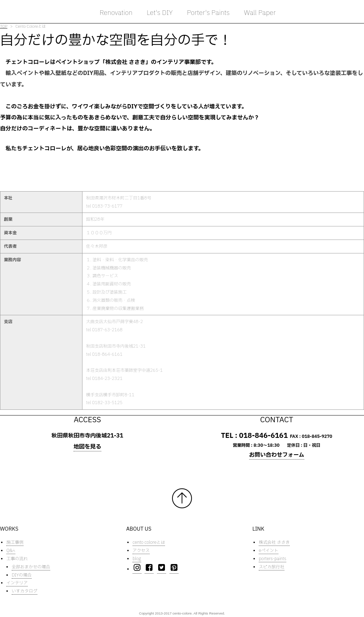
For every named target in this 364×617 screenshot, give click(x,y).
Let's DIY (160, 13)
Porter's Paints (208, 13)
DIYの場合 (22, 575)
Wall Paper (260, 13)
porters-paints (272, 559)
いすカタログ (25, 591)
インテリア (17, 583)
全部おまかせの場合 (31, 567)
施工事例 (15, 543)
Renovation (116, 13)
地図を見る (87, 447)
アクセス (141, 551)
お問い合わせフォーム (277, 455)
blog (137, 559)
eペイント (269, 551)
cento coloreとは (149, 543)
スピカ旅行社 (272, 567)
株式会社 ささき (274, 543)
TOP (4, 27)
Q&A (11, 551)
